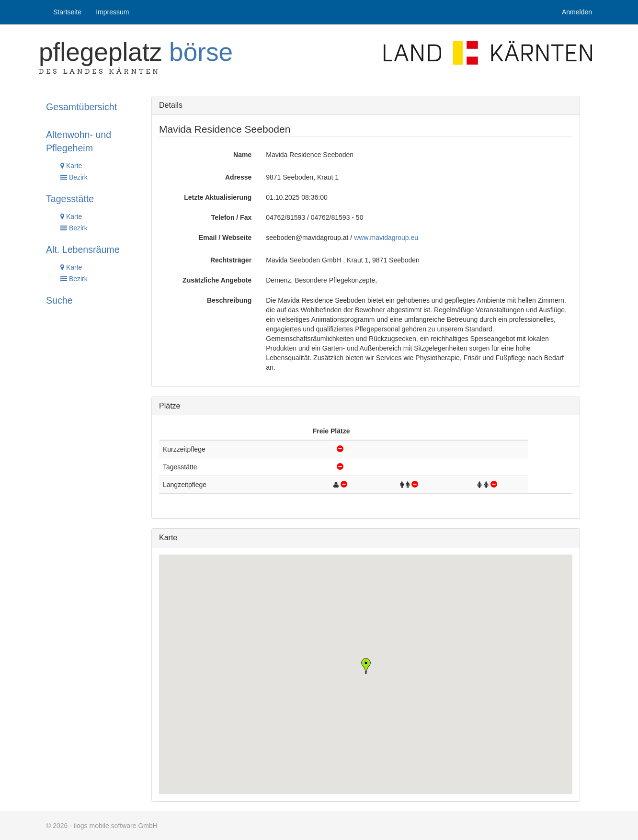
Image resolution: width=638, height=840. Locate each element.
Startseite (67, 12)
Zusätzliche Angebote (217, 280)
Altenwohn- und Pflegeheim (79, 141)
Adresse (238, 177)
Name (242, 155)
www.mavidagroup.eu (386, 238)
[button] (366, 666)
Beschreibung (229, 300)
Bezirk (74, 177)
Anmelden (577, 12)
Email (208, 238)
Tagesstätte (70, 199)
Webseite (237, 238)
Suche (59, 300)
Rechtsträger (231, 260)
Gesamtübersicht (81, 107)
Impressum (112, 12)
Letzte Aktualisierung (218, 197)
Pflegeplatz (136, 52)
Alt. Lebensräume (83, 250)
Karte (71, 166)
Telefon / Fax (232, 217)
